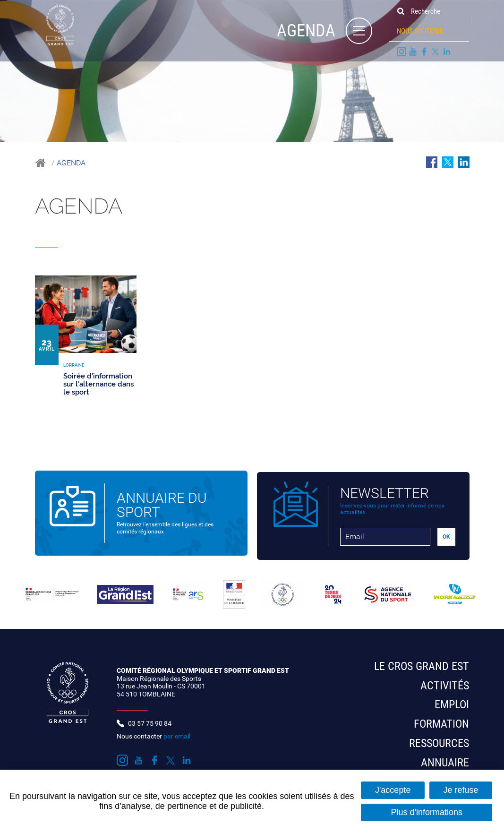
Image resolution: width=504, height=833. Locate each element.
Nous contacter (154, 731)
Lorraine (103, 240)
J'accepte (393, 790)
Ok (401, 11)
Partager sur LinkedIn (464, 162)
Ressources (439, 738)
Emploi (452, 700)
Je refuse (461, 790)
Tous (47, 240)
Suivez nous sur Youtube (413, 52)
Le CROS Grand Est (422, 661)
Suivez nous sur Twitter (436, 52)
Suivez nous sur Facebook (424, 52)
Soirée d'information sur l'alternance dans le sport (98, 384)
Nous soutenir (420, 31)
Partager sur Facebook (432, 162)
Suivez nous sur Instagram (401, 52)
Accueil (40, 163)
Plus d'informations (427, 812)
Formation (441, 719)
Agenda (71, 163)
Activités (445, 680)
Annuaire (445, 757)
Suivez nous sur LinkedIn (447, 52)
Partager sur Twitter (448, 162)
